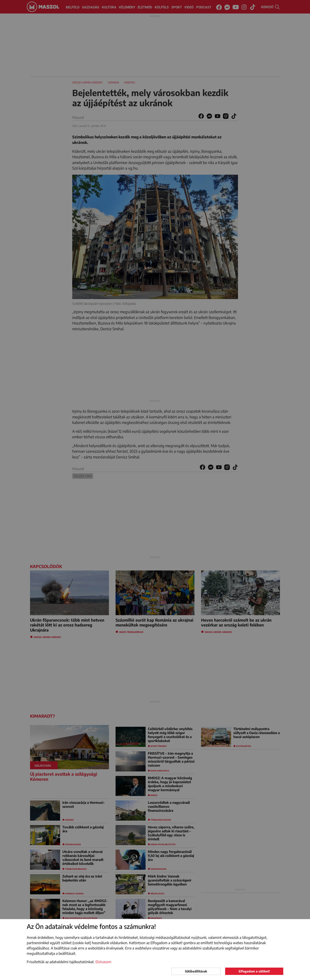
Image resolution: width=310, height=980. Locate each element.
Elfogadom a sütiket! (254, 971)
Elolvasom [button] (103, 962)
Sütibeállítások (196, 971)
